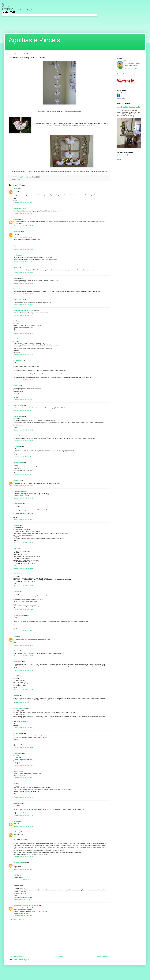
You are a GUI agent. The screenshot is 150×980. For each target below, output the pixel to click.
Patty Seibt (17, 232)
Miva (15, 549)
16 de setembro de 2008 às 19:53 (23, 315)
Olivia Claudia (18, 491)
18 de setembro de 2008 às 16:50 (23, 631)
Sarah (15, 821)
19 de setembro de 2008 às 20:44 (23, 747)
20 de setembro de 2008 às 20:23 (23, 797)
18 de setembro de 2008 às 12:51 (23, 586)
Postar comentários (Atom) (21, 960)
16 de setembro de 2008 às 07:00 (23, 213)
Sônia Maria (17, 339)
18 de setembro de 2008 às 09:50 (23, 520)
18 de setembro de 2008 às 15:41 (23, 609)
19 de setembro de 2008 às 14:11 (23, 670)
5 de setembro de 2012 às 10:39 (23, 916)
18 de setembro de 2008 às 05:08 (23, 485)
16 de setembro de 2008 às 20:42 (23, 333)
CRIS (15, 875)
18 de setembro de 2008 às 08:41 (23, 498)
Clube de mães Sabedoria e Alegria (24, 310)
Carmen (16, 386)
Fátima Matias (18, 463)
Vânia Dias (17, 447)
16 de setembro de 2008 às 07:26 (23, 226)
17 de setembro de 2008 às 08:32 (23, 430)
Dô (14, 321)
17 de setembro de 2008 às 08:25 (23, 410)
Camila (16, 255)
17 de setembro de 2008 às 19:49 (23, 457)
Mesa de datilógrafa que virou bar (129, 107)
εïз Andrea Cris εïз (19, 708)
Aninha (16, 525)
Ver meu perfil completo (131, 68)
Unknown (16, 481)
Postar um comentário (18, 920)
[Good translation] (5, 12)
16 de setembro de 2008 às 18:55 (23, 305)
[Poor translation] (12, 12)
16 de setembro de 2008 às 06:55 (23, 203)
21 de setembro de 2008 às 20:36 (23, 826)
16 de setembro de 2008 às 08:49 (23, 272)
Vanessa (16, 289)
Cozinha (18, 180)
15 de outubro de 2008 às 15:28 (23, 900)
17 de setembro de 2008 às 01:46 (23, 380)
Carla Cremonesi (19, 615)
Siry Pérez (17, 803)
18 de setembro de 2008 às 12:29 (23, 568)
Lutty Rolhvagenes (19, 862)
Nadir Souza (17, 504)
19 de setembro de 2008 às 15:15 (23, 702)
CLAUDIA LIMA (18, 405)
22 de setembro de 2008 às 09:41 (23, 857)
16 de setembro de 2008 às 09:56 (23, 283)
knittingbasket (18, 209)
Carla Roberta (18, 733)
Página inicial (60, 957)
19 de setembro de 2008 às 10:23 (23, 656)
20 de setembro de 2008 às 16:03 (23, 778)
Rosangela (17, 753)
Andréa (16, 592)
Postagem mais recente (16, 957)
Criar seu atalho (121, 99)
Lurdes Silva (17, 662)
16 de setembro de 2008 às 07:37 (23, 249)
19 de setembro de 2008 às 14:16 (23, 690)
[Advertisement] (59, 938)
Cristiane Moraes (19, 436)
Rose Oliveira (18, 676)
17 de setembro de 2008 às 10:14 (23, 441)
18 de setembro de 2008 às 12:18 (23, 543)
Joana (129, 61)
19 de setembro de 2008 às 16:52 (23, 728)
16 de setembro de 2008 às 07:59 (23, 262)
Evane (15, 268)
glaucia (16, 696)
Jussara (16, 771)
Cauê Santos (17, 361)
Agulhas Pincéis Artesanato (124, 93)
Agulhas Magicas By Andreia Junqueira (26, 905)
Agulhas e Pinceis (34, 40)
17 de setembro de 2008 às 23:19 (23, 475)
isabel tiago (17, 832)
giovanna (16, 651)
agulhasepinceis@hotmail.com (126, 155)
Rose (15, 637)
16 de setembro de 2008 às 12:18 (23, 294)
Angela (16, 219)
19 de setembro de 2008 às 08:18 (23, 645)
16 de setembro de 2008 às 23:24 (23, 355)
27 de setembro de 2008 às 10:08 (23, 869)
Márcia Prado (18, 416)
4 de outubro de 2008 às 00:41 (22, 880)
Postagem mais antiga (103, 957)
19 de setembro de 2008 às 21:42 (23, 765)
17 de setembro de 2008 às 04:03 (23, 400)
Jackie (15, 189)
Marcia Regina (18, 300)
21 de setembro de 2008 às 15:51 (23, 815)
